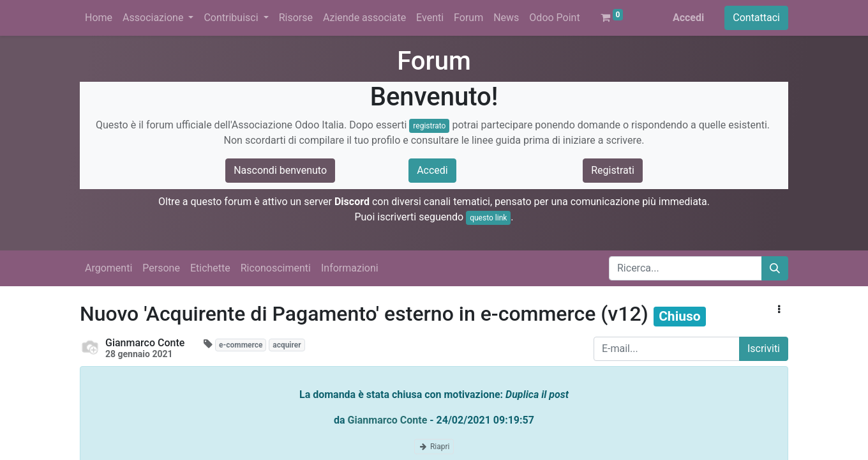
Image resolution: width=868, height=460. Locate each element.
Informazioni (350, 268)
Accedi (688, 18)
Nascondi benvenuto (280, 170)
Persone (161, 268)
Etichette (210, 268)
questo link (488, 218)
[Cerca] (775, 268)
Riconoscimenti (276, 268)
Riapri (434, 447)
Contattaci (756, 18)
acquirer (287, 345)
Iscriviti (764, 349)
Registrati (613, 170)
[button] (779, 310)
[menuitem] (99, 18)
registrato (429, 126)
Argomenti (108, 268)
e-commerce (241, 345)
